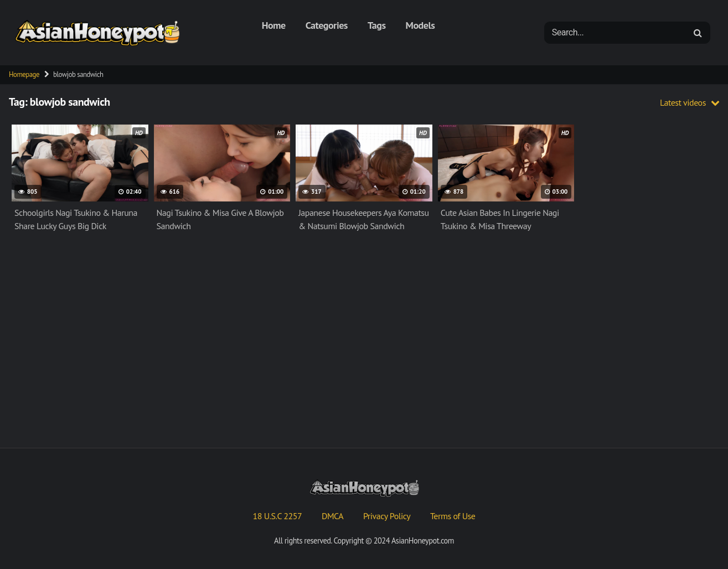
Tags (377, 25)
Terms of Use (453, 516)
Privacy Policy (387, 516)
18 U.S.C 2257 (278, 516)
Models (420, 25)
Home (274, 25)
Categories (327, 25)
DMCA (332, 516)
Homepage (24, 74)
